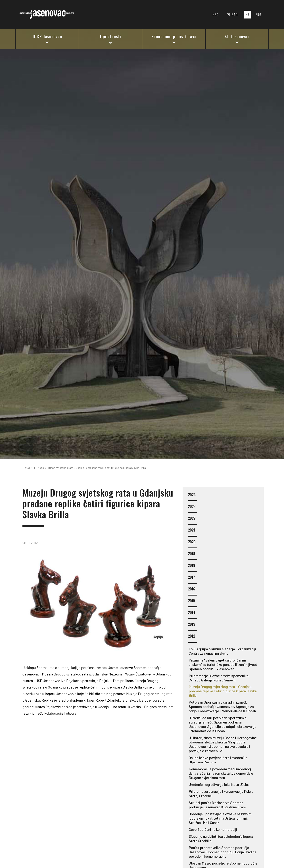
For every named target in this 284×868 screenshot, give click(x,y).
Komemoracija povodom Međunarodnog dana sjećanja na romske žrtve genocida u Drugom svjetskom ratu (221, 773)
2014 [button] (193, 615)
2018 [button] (193, 568)
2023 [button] (193, 509)
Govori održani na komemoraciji (213, 829)
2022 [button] (193, 520)
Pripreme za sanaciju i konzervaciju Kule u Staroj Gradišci (221, 793)
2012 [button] (193, 638)
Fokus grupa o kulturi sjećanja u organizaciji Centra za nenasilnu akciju (222, 651)
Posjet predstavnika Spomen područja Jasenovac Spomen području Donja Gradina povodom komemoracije (223, 852)
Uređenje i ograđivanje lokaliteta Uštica (219, 784)
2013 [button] (193, 626)
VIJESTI (233, 15)
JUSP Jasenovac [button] (47, 39)
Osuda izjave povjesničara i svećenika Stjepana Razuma (218, 760)
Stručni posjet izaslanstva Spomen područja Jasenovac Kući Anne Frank (218, 805)
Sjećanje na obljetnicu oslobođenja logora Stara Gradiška (221, 838)
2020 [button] (193, 544)
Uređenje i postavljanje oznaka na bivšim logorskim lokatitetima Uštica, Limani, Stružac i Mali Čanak (220, 818)
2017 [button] (193, 579)
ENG (259, 15)
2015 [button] (193, 603)
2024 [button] (193, 497)
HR (248, 15)
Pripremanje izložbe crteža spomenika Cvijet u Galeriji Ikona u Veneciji (219, 678)
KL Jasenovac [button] (237, 39)
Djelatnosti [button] (111, 39)
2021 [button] (193, 532)
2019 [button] (193, 556)
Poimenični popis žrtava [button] (174, 39)
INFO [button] (215, 15)
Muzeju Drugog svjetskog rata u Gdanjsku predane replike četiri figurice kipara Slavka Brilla (223, 691)
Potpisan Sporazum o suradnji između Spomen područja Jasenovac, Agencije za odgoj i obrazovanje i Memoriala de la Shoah (222, 706)
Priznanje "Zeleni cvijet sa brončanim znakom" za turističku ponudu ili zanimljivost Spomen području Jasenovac (223, 664)
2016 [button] (193, 591)
